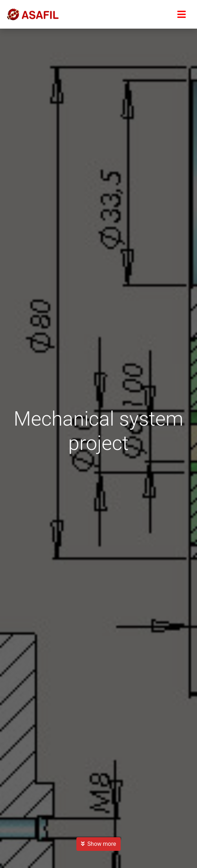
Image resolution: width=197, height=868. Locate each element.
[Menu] (181, 14)
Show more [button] (98, 844)
